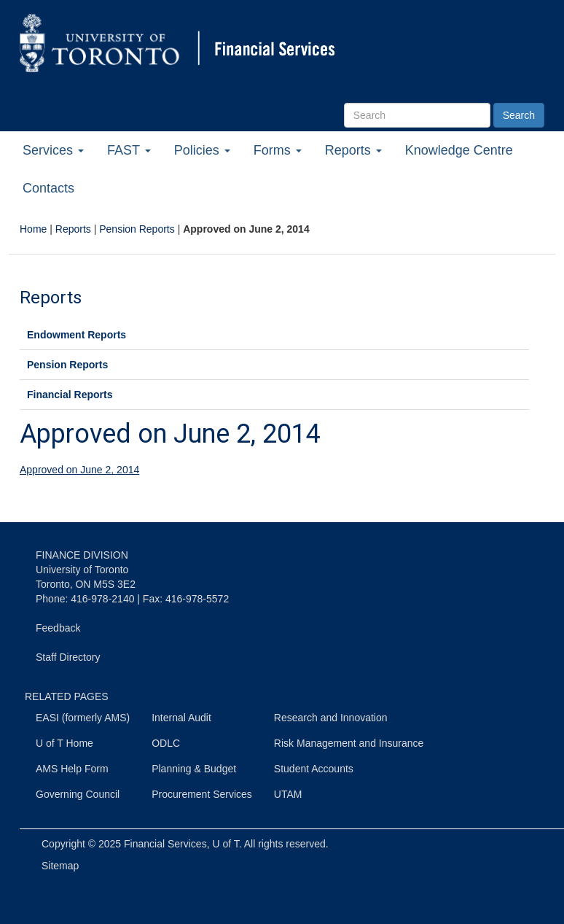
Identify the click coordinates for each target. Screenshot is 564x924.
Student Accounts (314, 769)
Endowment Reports (77, 335)
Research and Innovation (331, 718)
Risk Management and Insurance (349, 743)
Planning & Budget (194, 769)
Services (53, 150)
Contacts (48, 188)
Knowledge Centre (459, 150)
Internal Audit (181, 718)
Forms (278, 150)
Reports (353, 150)
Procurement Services (202, 794)
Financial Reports (70, 395)
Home (33, 229)
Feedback (58, 628)
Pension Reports (137, 229)
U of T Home (64, 743)
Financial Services (165, 844)
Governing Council (78, 794)
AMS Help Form (72, 769)
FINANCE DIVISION (82, 555)
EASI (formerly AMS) (83, 718)
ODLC (166, 743)
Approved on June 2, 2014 (79, 470)
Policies (202, 150)
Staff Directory (68, 657)
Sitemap (60, 866)
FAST (129, 150)
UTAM (288, 794)
